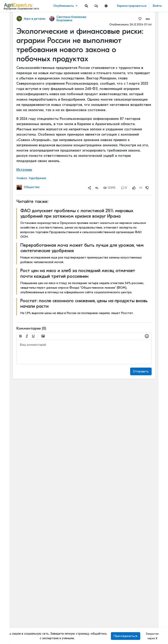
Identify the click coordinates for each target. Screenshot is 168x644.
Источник (24, 170)
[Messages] (96, 6)
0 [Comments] (124, 188)
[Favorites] (140, 19)
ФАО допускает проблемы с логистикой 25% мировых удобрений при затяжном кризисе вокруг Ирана (77, 213)
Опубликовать (64, 6)
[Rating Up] (134, 188)
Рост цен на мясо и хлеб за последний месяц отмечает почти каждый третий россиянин (78, 273)
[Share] (89, 188)
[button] (96, 6)
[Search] (86, 6)
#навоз (22, 178)
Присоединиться (126, 636)
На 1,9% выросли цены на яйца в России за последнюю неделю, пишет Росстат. (77, 313)
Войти (157, 6)
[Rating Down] (147, 188)
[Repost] (97, 188)
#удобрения (37, 178)
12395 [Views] (109, 188)
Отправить (141, 371)
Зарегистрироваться (132, 6)
